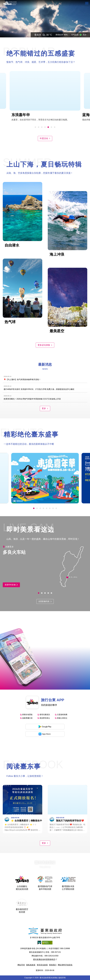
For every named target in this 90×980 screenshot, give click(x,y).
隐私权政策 (31, 965)
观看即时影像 (11, 585)
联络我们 (53, 965)
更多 (45, 408)
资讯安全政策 (42, 965)
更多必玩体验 (45, 345)
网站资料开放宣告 (65, 965)
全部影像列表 (45, 601)
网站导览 (21, 965)
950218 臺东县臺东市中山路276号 (45, 938)
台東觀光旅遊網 (10, 3)
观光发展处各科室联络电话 (45, 959)
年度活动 (45, 138)
